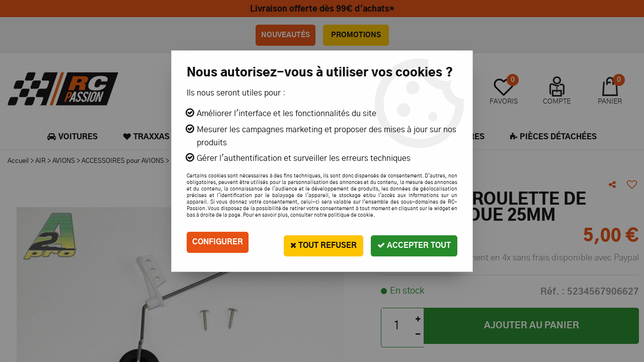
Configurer (219, 242)
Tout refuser (314, 242)
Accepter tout (411, 242)
